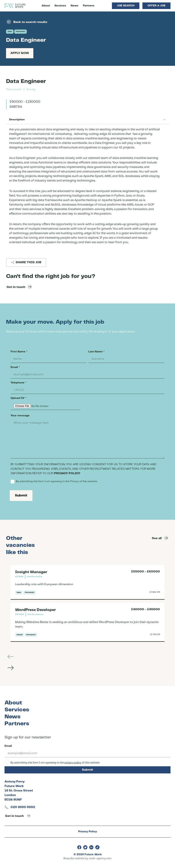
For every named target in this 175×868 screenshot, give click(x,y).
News (75, 6)
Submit (21, 495)
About (46, 6)
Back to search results (27, 22)
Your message (20, 416)
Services (60, 6)
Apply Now (20, 53)
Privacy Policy (87, 832)
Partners (89, 6)
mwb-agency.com (100, 858)
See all (160, 538)
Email (15, 367)
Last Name (96, 352)
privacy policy (73, 763)
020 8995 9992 (20, 807)
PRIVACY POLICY (67, 473)
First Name (19, 352)
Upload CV (18, 398)
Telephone (18, 383)
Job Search (126, 6)
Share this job (26, 263)
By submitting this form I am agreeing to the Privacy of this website (54, 482)
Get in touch (19, 287)
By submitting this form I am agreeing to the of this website (52, 762)
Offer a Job (156, 6)
